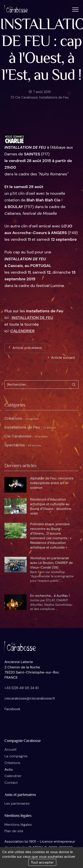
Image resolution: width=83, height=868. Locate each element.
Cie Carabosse (26, 99)
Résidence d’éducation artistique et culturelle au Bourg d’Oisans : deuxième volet (51, 506)
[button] (75, 9)
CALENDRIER (22, 331)
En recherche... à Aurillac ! (50, 596)
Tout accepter (42, 862)
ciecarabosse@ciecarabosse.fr (30, 698)
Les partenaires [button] (17, 803)
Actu (9, 769)
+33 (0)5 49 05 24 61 (22, 688)
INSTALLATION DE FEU (32, 318)
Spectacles (23, 445)
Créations (22, 418)
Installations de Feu (54, 99)
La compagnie (16, 756)
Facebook (12, 709)
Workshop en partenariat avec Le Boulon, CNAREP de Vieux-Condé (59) (51, 563)
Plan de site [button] (14, 831)
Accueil (10, 749)
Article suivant (61, 358)
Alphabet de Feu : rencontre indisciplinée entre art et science (52, 483)
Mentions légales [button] (18, 825)
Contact (11, 783)
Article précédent (25, 348)
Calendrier (13, 776)
